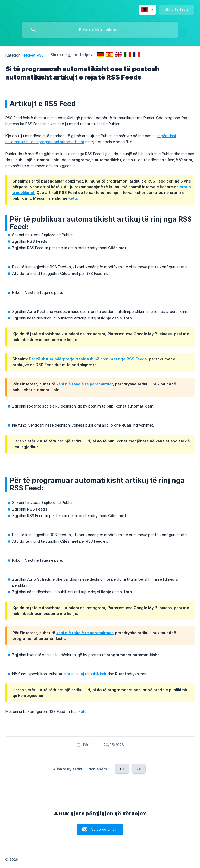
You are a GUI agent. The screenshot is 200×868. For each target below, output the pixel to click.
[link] (100, 55)
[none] (147, 10)
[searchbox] (100, 30)
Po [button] (122, 769)
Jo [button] (139, 769)
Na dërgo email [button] (104, 829)
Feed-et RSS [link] (33, 55)
